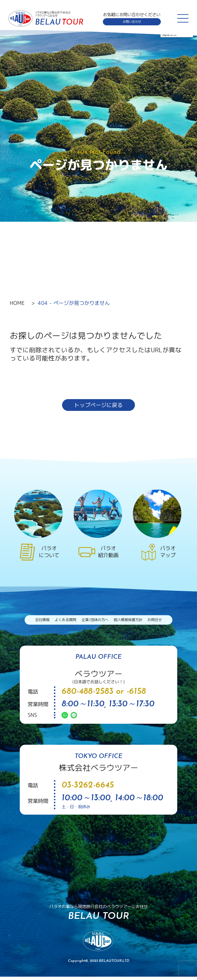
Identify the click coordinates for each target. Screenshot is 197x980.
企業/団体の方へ (94, 622)
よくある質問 (62, 622)
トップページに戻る (98, 406)
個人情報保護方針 (131, 622)
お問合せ (161, 622)
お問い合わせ (131, 22)
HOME (17, 303)
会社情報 (36, 622)
